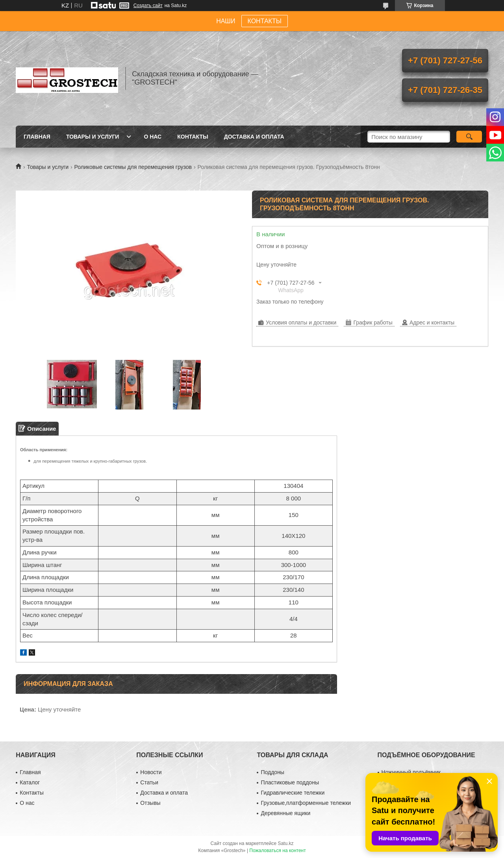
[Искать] (469, 137)
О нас (153, 137)
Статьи (149, 782)
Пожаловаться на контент (277, 851)
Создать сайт (148, 6)
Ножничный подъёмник (411, 772)
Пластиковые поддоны (290, 782)
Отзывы (150, 803)
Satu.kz (285, 843)
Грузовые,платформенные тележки (306, 803)
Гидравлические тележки (293, 793)
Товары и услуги (93, 137)
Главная (37, 137)
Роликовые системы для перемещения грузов (133, 167)
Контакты (193, 137)
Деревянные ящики (285, 813)
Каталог (30, 782)
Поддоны (272, 772)
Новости (151, 772)
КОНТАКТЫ (265, 21)
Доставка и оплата (254, 137)
